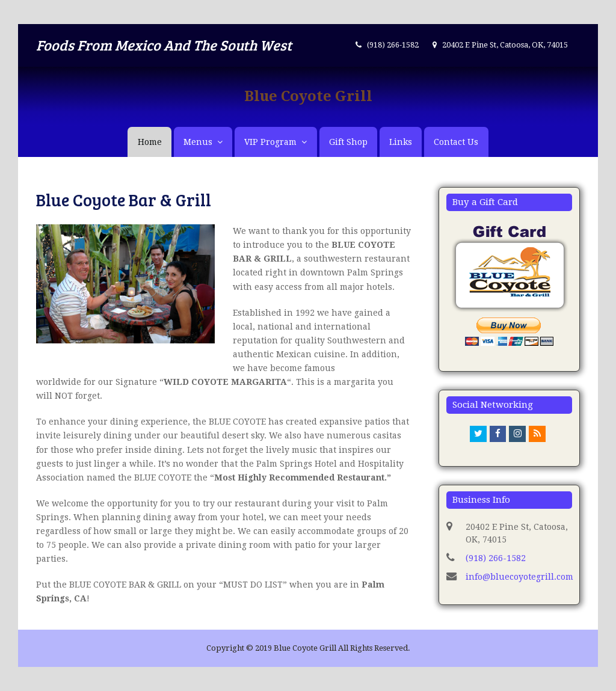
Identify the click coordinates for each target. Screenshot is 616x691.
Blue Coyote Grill (308, 96)
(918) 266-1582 (496, 558)
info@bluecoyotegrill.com (519, 577)
